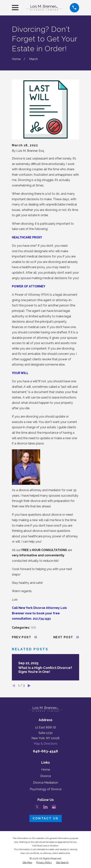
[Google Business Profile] (54, 807)
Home (46, 770)
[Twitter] (37, 807)
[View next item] (29, 686)
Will (33, 628)
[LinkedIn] (45, 807)
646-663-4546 (45, 751)
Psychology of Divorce (46, 789)
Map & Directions (46, 744)
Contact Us (45, 818)
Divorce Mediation (45, 783)
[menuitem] (27, 863)
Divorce (46, 776)
